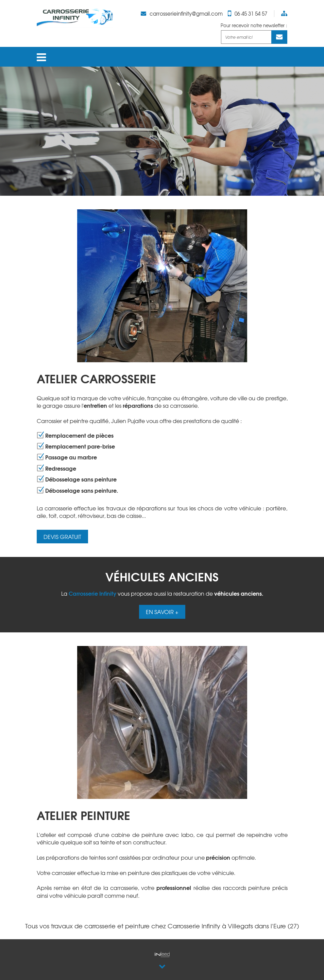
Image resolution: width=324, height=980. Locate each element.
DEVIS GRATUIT (62, 537)
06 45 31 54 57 (251, 14)
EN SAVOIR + (162, 612)
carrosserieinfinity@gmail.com (186, 14)
